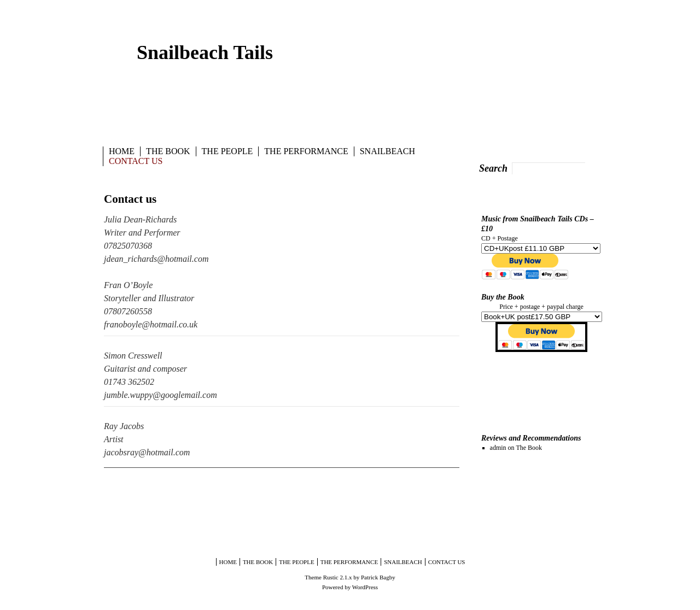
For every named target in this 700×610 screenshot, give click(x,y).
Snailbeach (387, 151)
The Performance (306, 151)
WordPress (365, 587)
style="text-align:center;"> (542, 317)
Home (122, 151)
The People (227, 151)
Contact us (136, 161)
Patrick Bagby (378, 577)
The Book (168, 151)
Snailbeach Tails (205, 52)
